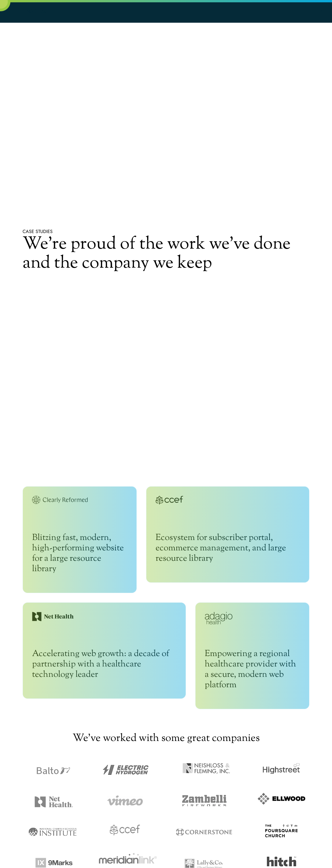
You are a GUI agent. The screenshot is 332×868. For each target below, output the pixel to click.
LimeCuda (32, 11)
